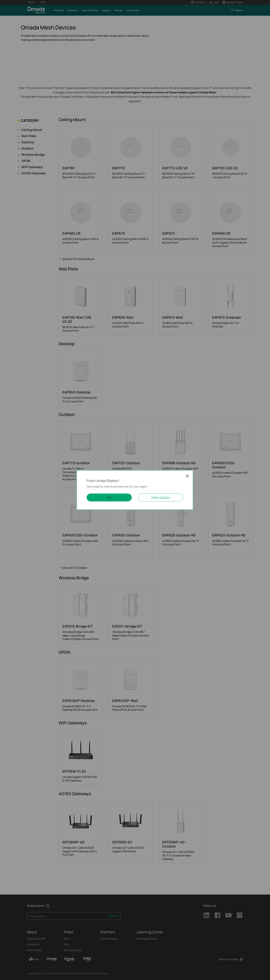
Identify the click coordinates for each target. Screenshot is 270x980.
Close (187, 476)
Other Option (160, 497)
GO (109, 497)
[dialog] (135, 490)
